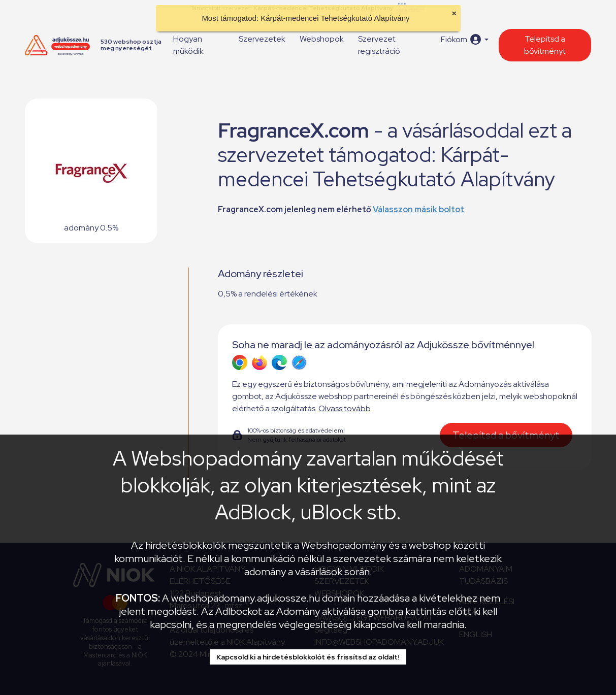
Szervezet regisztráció (379, 45)
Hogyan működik (188, 45)
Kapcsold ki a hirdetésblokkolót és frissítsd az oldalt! (308, 657)
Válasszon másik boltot (418, 209)
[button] (464, 39)
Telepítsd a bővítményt (545, 45)
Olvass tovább (345, 408)
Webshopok (322, 39)
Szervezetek (262, 39)
